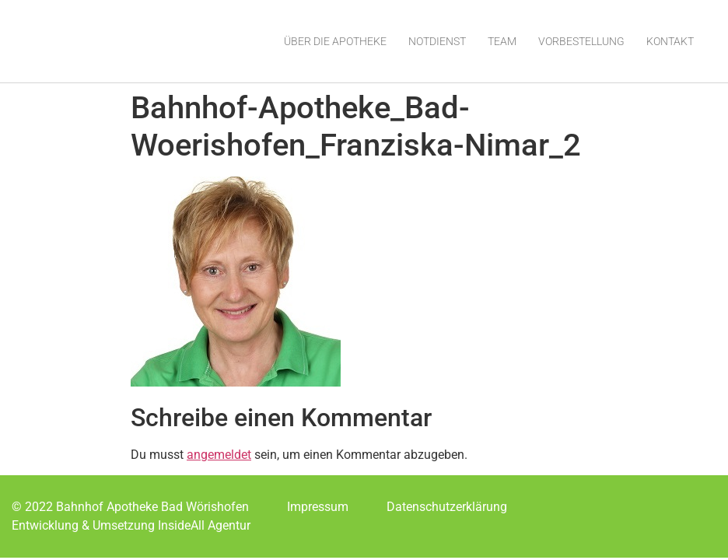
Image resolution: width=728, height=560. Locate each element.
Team (502, 41)
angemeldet (219, 455)
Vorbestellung (581, 41)
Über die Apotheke (335, 41)
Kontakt (670, 41)
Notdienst (437, 41)
